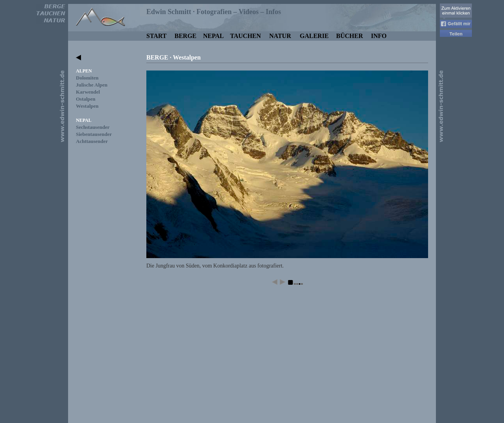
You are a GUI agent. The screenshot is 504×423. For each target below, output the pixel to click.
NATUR (280, 36)
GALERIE (314, 36)
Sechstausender (93, 127)
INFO (379, 36)
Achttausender (92, 141)
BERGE (185, 36)
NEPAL (213, 36)
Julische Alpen (92, 85)
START (157, 36)
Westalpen (87, 106)
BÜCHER (349, 36)
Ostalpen (86, 99)
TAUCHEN (246, 36)
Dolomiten (87, 78)
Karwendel (88, 92)
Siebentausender (94, 134)
